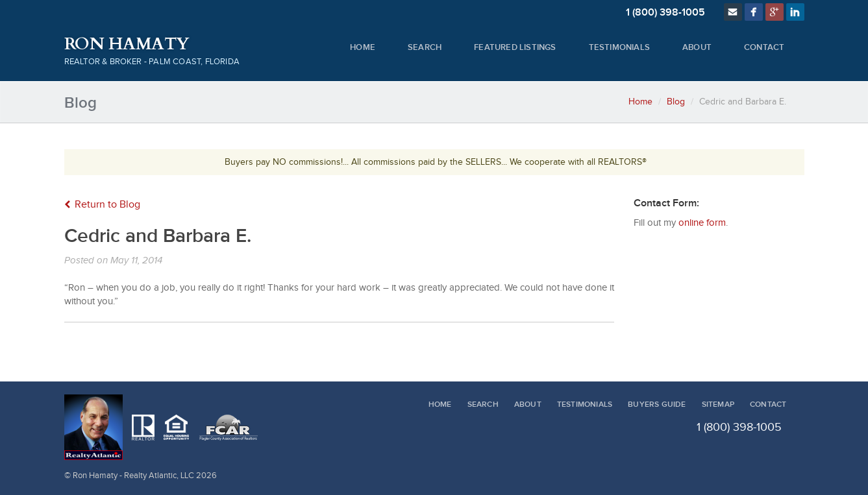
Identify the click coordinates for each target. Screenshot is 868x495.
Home (363, 47)
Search (425, 47)
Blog (676, 102)
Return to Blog (102, 205)
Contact (764, 47)
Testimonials (619, 47)
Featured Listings (515, 47)
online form (702, 223)
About (697, 47)
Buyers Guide (657, 404)
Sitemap (718, 404)
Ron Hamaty (127, 44)
